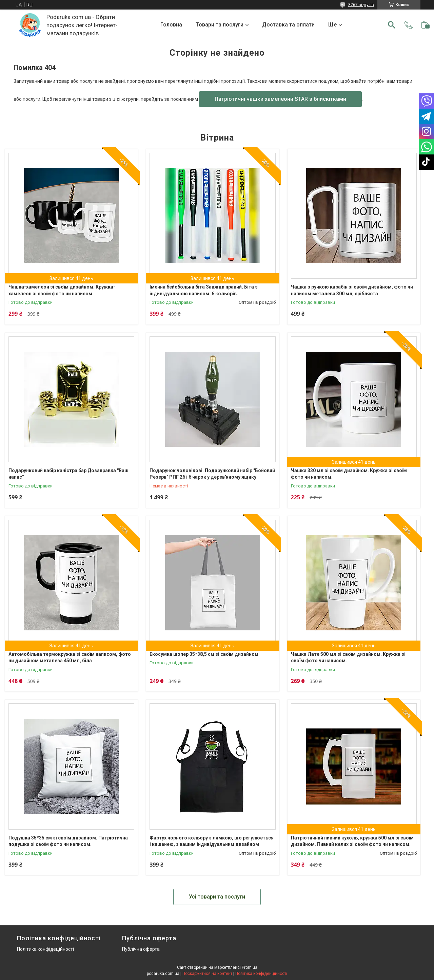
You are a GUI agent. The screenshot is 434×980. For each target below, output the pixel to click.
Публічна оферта (141, 949)
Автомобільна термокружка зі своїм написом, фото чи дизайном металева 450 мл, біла (70, 658)
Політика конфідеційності (45, 949)
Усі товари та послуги (217, 897)
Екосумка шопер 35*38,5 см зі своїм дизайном (204, 654)
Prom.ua (250, 967)
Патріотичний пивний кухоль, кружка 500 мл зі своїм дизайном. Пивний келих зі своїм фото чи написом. (352, 841)
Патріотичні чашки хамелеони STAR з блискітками (280, 99)
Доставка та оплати (288, 25)
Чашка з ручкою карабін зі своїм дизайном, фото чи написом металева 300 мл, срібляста (352, 290)
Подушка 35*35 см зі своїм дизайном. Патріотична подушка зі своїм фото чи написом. (68, 841)
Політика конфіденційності (261, 974)
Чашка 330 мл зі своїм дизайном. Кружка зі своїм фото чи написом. (349, 474)
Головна (171, 25)
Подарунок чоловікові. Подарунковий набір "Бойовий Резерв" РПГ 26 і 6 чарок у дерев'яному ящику (212, 474)
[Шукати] (392, 25)
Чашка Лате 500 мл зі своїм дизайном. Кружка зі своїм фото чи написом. (348, 658)
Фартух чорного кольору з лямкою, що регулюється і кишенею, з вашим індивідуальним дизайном (212, 841)
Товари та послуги (220, 25)
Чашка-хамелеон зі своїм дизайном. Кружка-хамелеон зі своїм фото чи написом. (62, 290)
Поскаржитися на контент (207, 974)
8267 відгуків (361, 5)
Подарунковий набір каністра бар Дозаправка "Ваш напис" (68, 474)
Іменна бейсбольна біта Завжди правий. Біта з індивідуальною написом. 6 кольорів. (204, 290)
